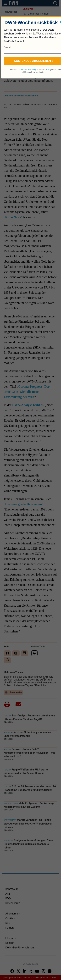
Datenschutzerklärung (27, 70)
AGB (47, 70)
